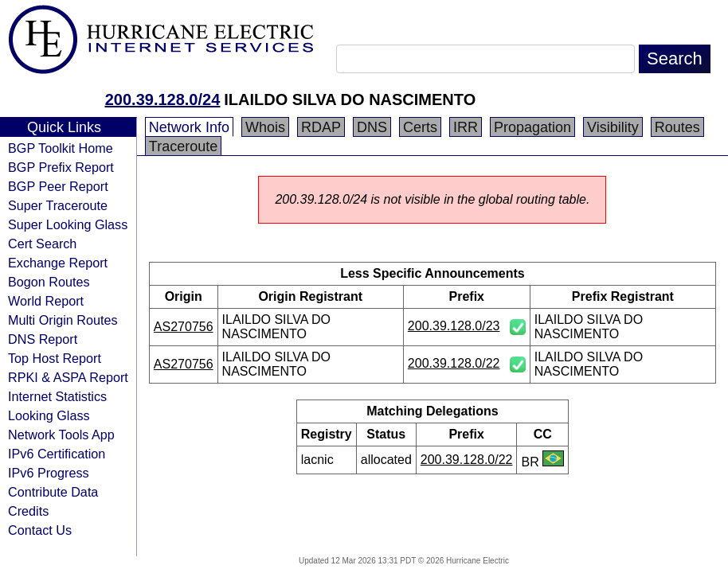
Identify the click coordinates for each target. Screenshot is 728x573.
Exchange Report (58, 263)
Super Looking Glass (68, 224)
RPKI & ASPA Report (68, 377)
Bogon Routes (49, 282)
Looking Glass (49, 415)
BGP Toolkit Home (61, 148)
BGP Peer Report (58, 186)
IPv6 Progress (49, 473)
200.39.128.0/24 (163, 99)
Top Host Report (55, 358)
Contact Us (40, 530)
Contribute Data (53, 492)
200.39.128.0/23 (454, 326)
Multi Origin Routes (63, 320)
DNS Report (43, 339)
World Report (46, 301)
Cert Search (42, 244)
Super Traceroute (58, 205)
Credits (28, 511)
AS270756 (184, 327)
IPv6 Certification (57, 454)
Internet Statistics (57, 396)
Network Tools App (61, 435)
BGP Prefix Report (61, 167)
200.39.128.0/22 (454, 363)
